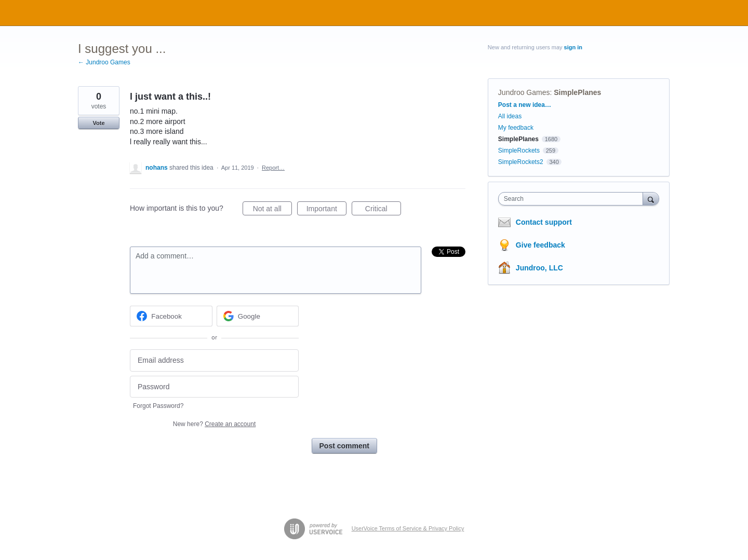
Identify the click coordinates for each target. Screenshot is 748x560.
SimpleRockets (519, 151)
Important (326, 210)
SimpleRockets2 (521, 162)
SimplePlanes (577, 92)
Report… (273, 168)
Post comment (344, 446)
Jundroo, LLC (539, 268)
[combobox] (573, 199)
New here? (214, 424)
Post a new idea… (525, 105)
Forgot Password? (158, 406)
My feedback (516, 128)
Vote (98, 123)
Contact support (544, 222)
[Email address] (214, 360)
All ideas (510, 116)
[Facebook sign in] (171, 316)
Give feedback (540, 245)
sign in (573, 47)
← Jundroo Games (104, 62)
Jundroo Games (524, 92)
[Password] (214, 387)
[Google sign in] (258, 316)
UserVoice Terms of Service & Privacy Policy (408, 528)
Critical (383, 210)
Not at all (272, 210)
